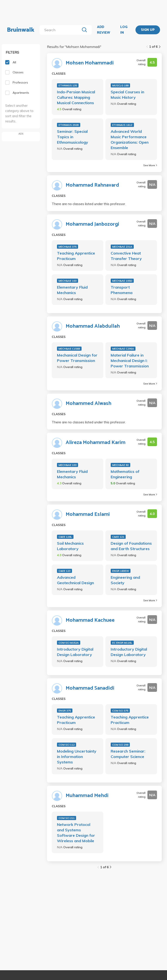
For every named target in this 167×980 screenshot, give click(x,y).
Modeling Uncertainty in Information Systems (77, 757)
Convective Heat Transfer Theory (126, 256)
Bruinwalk (21, 30)
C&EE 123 (64, 571)
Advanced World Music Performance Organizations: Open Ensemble (130, 140)
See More (150, 165)
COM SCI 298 (120, 745)
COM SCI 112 (67, 745)
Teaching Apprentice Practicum (76, 256)
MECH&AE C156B (69, 349)
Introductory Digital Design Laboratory (75, 652)
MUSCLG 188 (120, 85)
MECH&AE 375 (68, 247)
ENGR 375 (65, 711)
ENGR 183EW (121, 571)
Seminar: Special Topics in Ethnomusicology (73, 137)
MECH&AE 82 (120, 465)
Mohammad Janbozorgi (92, 224)
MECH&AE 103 (68, 281)
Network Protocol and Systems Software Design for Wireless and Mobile (76, 833)
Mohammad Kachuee (90, 620)
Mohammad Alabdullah (93, 326)
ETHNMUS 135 (68, 85)
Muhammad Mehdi (87, 796)
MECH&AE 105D (122, 281)
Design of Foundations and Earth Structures (131, 546)
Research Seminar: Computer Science (128, 754)
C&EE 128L (65, 537)
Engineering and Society (125, 580)
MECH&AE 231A (122, 247)
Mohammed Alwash (89, 404)
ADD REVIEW (104, 30)
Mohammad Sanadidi (90, 688)
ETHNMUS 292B (69, 125)
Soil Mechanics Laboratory (70, 546)
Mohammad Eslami (88, 515)
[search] (61, 30)
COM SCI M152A (69, 643)
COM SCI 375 (120, 711)
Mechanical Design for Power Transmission (77, 358)
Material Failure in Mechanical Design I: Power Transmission (130, 361)
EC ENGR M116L (122, 643)
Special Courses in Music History (127, 95)
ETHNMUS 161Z (122, 125)
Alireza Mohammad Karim (96, 443)
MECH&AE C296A (123, 349)
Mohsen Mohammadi (90, 63)
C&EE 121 (118, 537)
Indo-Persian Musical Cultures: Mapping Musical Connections (76, 97)
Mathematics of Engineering (125, 474)
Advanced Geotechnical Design (75, 580)
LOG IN (124, 30)
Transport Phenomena (122, 290)
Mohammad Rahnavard (92, 185)
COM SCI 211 (67, 818)
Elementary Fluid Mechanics (72, 290)
